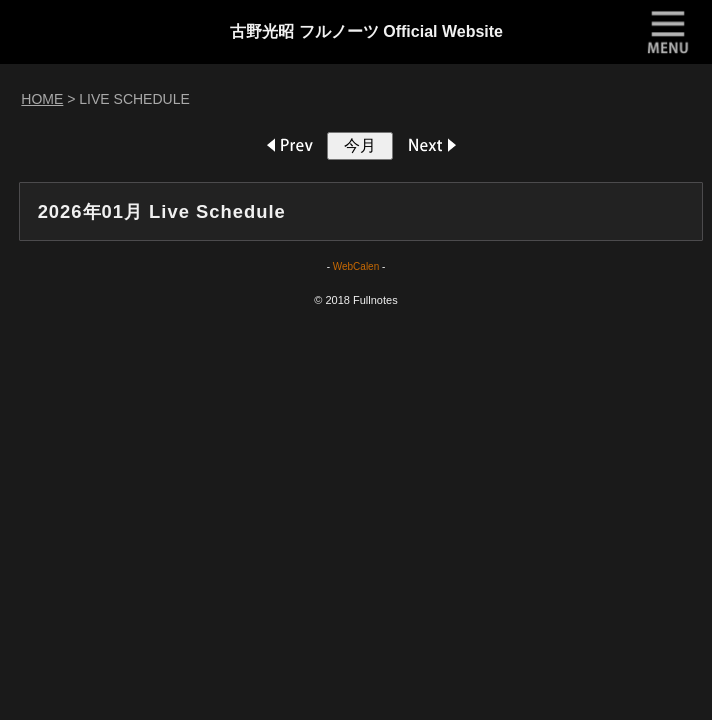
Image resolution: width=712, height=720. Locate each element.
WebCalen (356, 266)
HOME (42, 99)
